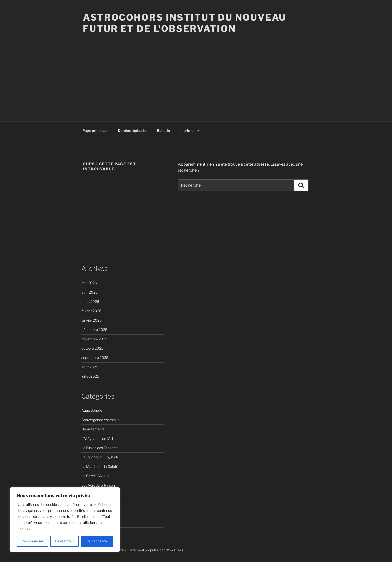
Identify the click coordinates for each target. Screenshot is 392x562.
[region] (65, 520)
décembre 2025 (94, 330)
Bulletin (163, 131)
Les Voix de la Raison (98, 485)
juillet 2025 (90, 376)
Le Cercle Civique (95, 476)
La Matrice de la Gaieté (100, 467)
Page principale (95, 131)
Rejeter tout (65, 541)
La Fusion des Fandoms (100, 448)
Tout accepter (97, 541)
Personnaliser (33, 541)
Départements (93, 429)
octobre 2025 (92, 348)
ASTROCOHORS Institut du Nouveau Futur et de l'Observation (185, 23)
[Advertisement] (196, 72)
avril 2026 (90, 292)
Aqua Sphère (92, 410)
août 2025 (90, 367)
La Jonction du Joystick (100, 457)
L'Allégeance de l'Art (97, 439)
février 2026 (91, 311)
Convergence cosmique (101, 420)
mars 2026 (90, 302)
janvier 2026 (92, 320)
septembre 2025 (95, 358)
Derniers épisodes (133, 131)
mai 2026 (89, 283)
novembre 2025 (94, 339)
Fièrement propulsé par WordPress (156, 550)
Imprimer (190, 131)
